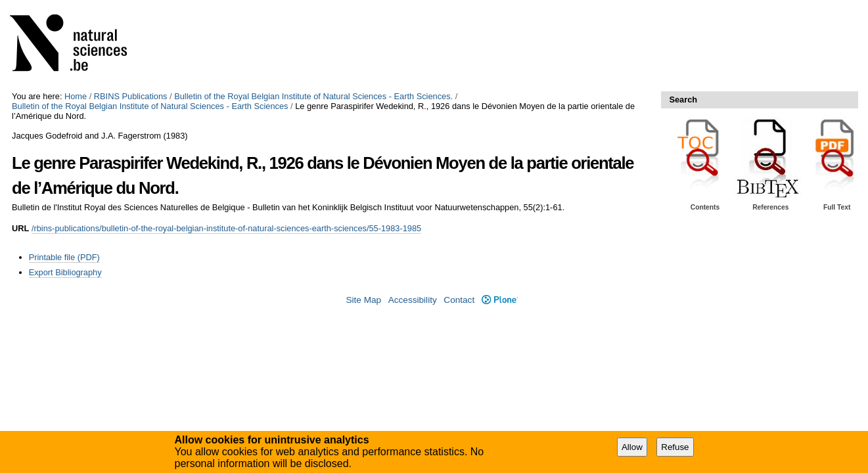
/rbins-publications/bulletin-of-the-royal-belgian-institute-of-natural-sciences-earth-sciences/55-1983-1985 (226, 228)
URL (20, 228)
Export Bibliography (65, 272)
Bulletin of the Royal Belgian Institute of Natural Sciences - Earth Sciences (150, 106)
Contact (459, 300)
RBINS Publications (131, 96)
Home (76, 96)
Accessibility (413, 300)
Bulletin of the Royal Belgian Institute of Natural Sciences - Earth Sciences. (313, 96)
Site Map (363, 300)
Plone (500, 300)
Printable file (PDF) (64, 257)
